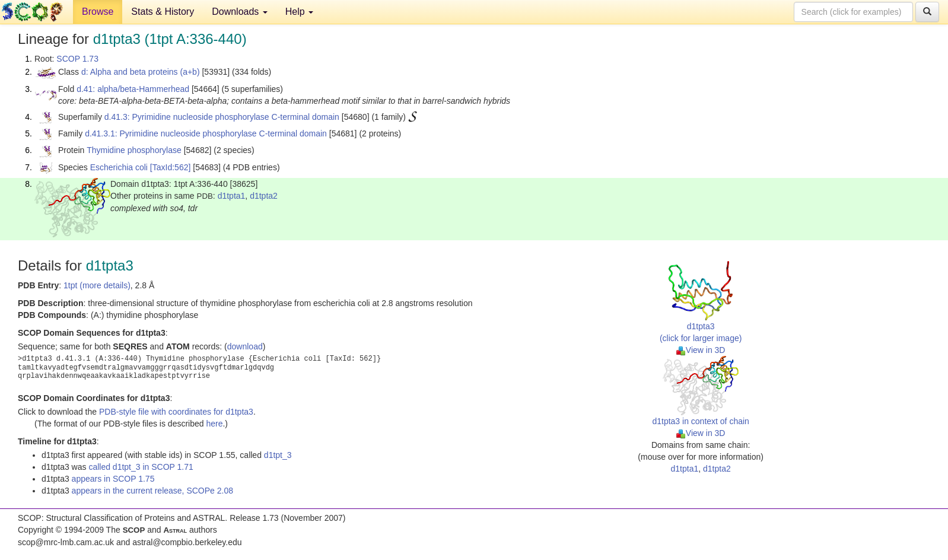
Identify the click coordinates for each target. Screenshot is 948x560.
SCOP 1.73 (77, 59)
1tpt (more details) (97, 285)
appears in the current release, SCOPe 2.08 (152, 491)
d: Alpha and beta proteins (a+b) (141, 72)
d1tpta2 (264, 196)
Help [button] (299, 12)
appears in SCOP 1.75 (113, 479)
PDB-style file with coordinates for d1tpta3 (176, 412)
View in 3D (701, 350)
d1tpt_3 (278, 455)
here (214, 424)
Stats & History (163, 12)
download (245, 346)
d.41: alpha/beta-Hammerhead (133, 89)
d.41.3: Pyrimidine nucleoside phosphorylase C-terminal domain (222, 117)
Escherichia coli (119, 167)
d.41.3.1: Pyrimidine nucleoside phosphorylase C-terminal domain (206, 133)
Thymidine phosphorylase (134, 150)
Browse (98, 12)
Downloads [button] (240, 12)
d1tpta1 (232, 196)
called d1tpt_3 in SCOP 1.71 (141, 467)
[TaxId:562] (171, 167)
